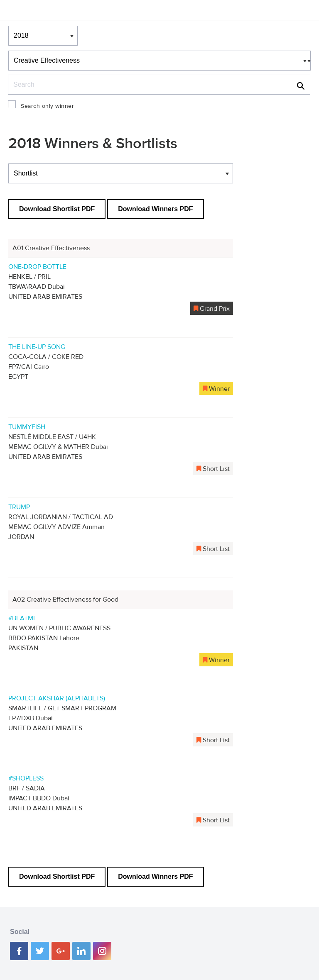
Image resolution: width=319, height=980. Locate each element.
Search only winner (47, 106)
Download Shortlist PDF (57, 209)
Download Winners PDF (155, 209)
